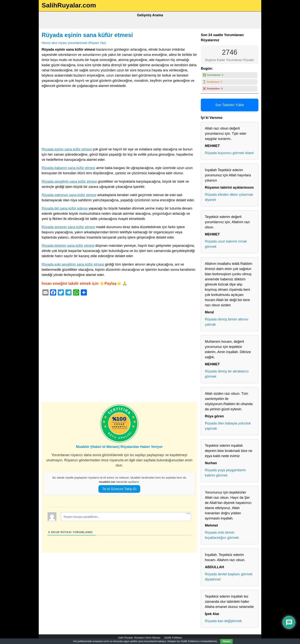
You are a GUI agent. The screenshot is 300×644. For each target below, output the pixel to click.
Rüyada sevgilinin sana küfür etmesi (69, 182)
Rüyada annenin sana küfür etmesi (68, 227)
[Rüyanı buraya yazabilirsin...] (126, 517)
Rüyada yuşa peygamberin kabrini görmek (225, 473)
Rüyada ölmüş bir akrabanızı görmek (227, 374)
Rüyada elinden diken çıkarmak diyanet (229, 197)
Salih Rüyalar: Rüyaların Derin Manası (139, 638)
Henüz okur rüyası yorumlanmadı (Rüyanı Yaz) (74, 43)
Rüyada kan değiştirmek (223, 621)
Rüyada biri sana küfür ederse (65, 208)
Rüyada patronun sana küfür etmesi (69, 195)
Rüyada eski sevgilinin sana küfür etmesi (73, 264)
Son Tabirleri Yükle (230, 105)
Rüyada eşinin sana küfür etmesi (87, 35)
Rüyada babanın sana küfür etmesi (68, 168)
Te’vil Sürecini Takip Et (119, 489)
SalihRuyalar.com (69, 5)
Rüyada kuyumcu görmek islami (229, 153)
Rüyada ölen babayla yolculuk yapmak (228, 426)
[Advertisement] (119, 118)
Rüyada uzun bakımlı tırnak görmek (226, 244)
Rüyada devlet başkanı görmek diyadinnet (229, 577)
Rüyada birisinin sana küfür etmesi (68, 246)
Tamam (226, 641)
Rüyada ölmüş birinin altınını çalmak (227, 322)
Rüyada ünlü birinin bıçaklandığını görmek (222, 535)
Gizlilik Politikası (173, 638)
